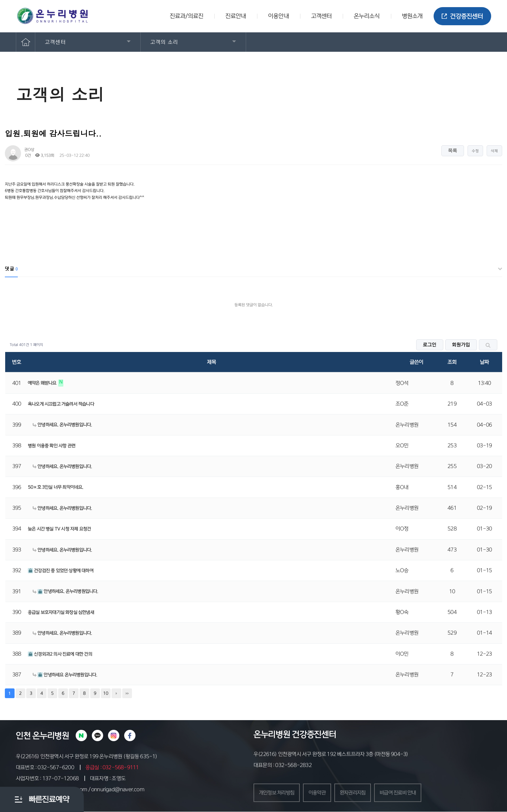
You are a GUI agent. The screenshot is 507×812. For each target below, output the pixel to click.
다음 (116, 693)
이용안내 (278, 16)
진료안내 (236, 16)
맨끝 (127, 693)
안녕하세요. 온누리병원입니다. (62, 425)
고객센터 (321, 16)
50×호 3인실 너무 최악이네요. (56, 487)
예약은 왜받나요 (43, 383)
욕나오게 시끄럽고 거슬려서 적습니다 (61, 404)
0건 (28, 155)
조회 (452, 362)
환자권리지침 (357, 793)
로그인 (430, 345)
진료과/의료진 (187, 16)
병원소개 (412, 16)
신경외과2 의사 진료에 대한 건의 (60, 654)
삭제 (494, 151)
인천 (23, 736)
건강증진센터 (462, 16)
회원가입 (461, 345)
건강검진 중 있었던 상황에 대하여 (61, 571)
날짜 (484, 362)
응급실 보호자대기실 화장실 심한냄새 (61, 612)
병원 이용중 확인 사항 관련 (52, 446)
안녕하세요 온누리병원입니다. (65, 675)
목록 (453, 151)
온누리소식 (367, 16)
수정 (475, 151)
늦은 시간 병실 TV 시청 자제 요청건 (59, 529)
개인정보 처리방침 (278, 793)
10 (106, 693)
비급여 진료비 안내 (405, 793)
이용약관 (320, 793)
